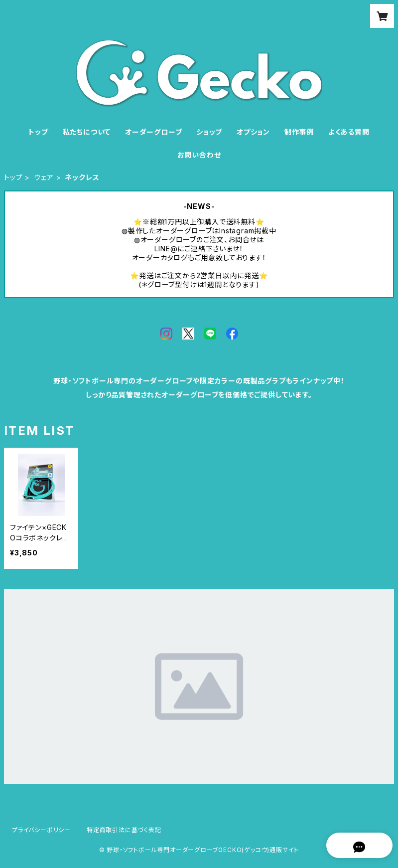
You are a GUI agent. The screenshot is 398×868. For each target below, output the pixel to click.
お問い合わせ (199, 155)
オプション (253, 132)
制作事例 (299, 132)
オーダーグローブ (153, 132)
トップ (38, 132)
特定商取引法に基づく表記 (124, 830)
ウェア (44, 177)
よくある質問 (349, 132)
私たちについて (87, 132)
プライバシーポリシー (41, 830)
